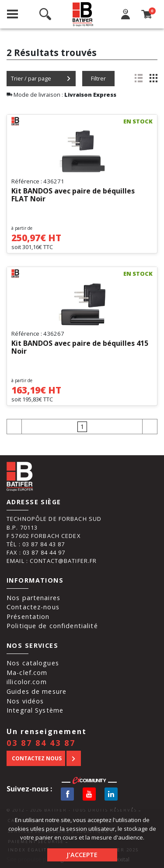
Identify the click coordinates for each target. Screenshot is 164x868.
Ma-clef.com (27, 673)
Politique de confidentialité (52, 626)
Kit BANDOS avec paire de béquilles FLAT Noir (73, 195)
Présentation (28, 617)
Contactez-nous (33, 607)
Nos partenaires (33, 598)
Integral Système (35, 710)
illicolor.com (27, 682)
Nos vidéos (25, 701)
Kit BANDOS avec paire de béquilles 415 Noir (80, 348)
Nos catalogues (33, 663)
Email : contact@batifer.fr (52, 561)
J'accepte (82, 855)
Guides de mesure (37, 691)
